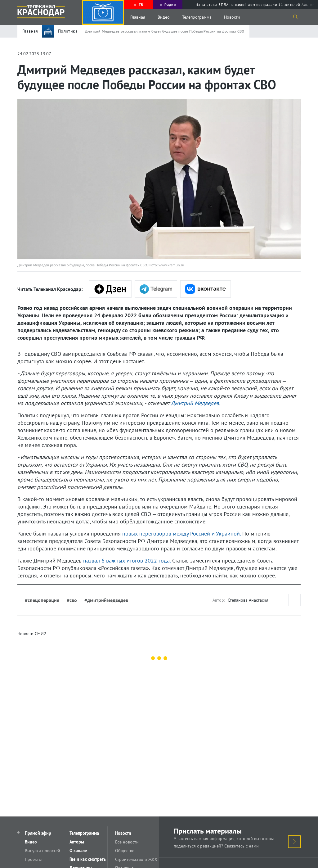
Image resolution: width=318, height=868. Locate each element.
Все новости (127, 842)
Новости (232, 17)
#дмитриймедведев (106, 600)
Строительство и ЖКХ (136, 859)
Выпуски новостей (43, 851)
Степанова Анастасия (248, 600)
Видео (164, 17)
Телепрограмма (197, 17)
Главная (138, 17)
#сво (72, 600)
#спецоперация (42, 600)
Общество (125, 851)
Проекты (33, 859)
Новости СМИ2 (32, 634)
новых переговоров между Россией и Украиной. (181, 533)
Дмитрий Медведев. (196, 403)
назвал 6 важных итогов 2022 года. (127, 561)
